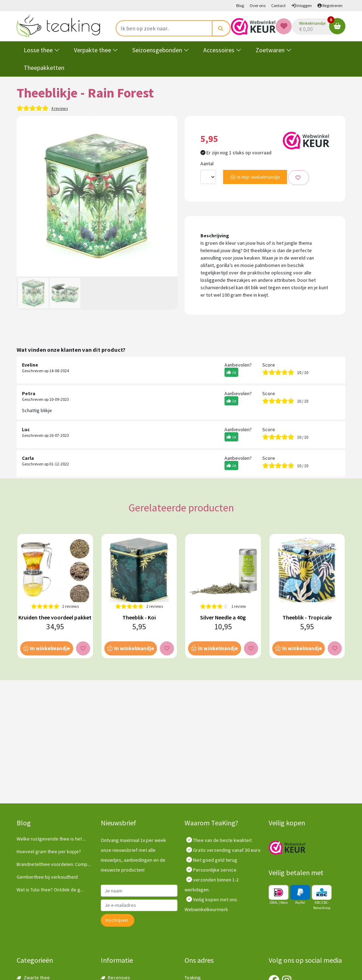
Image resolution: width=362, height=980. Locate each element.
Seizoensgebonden (161, 50)
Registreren (330, 5)
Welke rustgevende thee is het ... (51, 839)
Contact (278, 5)
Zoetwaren (274, 50)
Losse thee (42, 50)
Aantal (207, 164)
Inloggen (302, 5)
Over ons (258, 5)
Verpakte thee (96, 50)
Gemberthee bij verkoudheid (47, 877)
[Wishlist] (284, 26)
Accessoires (222, 50)
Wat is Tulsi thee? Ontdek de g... (50, 890)
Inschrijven (117, 920)
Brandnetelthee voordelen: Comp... (54, 864)
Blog (240, 5)
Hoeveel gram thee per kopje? (49, 851)
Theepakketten (44, 68)
